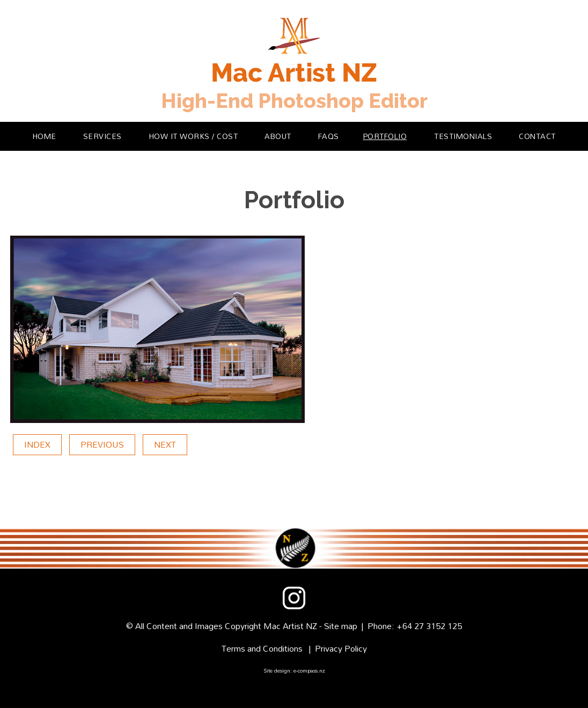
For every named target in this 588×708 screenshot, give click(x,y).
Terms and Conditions (262, 648)
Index (37, 444)
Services (102, 136)
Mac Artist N (288, 626)
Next (165, 444)
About (278, 136)
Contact (537, 136)
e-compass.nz (309, 670)
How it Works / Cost (194, 136)
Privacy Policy (341, 648)
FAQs (329, 136)
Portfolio (385, 136)
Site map (341, 626)
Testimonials (463, 136)
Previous (102, 444)
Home (45, 136)
